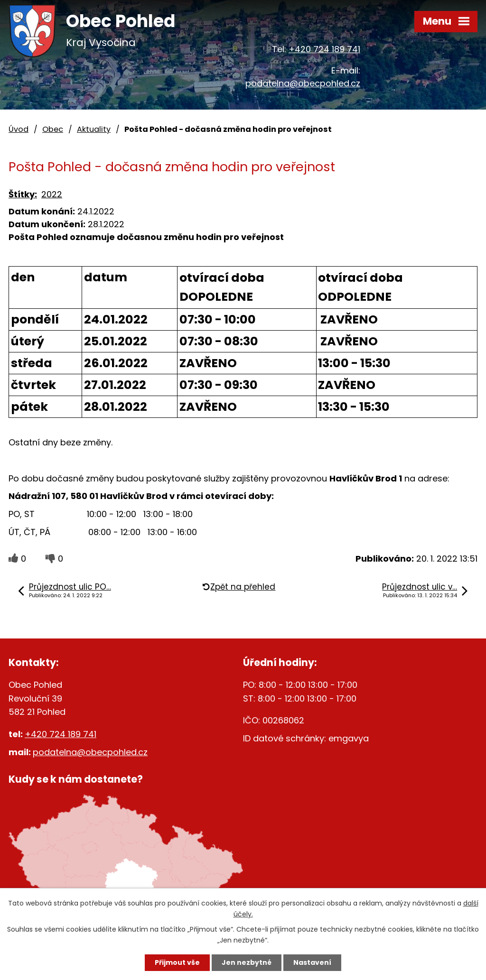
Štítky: (23, 194)
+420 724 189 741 (324, 49)
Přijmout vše (177, 962)
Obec (53, 129)
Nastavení (312, 962)
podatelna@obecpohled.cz (303, 83)
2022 (52, 194)
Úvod (19, 129)
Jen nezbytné (247, 962)
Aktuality (94, 129)
